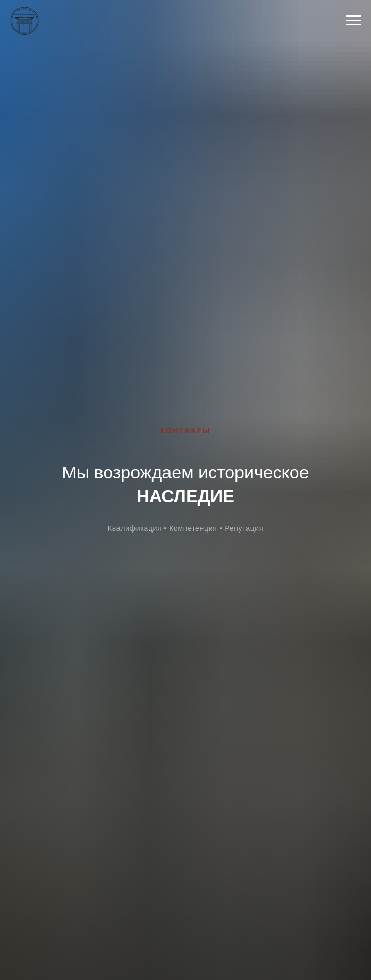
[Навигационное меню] (353, 21)
